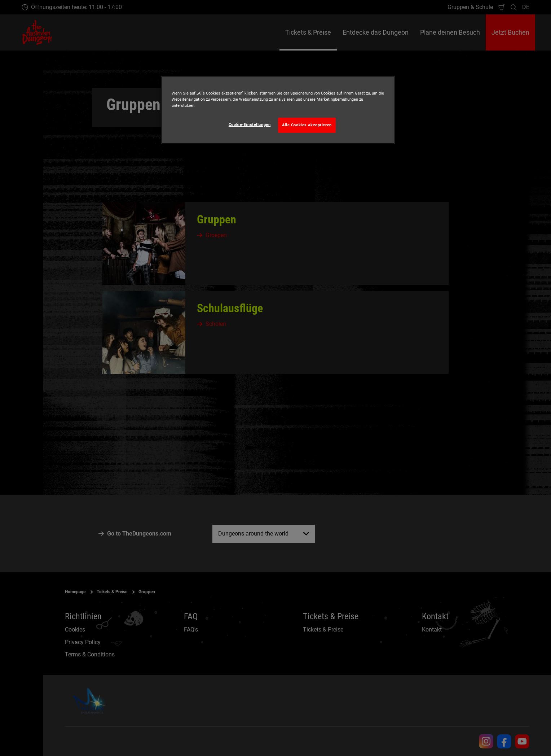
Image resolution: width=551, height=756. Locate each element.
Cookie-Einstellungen (250, 124)
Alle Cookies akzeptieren (307, 125)
